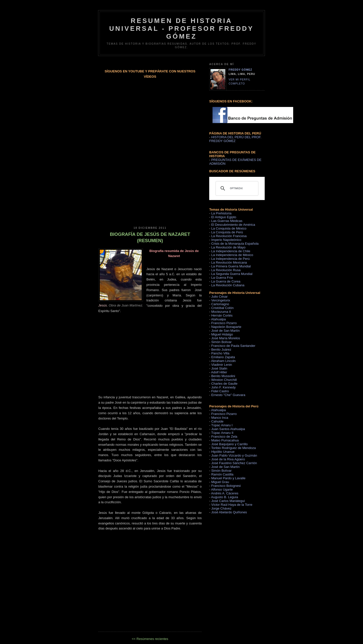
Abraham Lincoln (223, 361)
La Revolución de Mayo (228, 247)
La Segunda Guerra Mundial (232, 274)
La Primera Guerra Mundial (231, 266)
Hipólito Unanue (223, 452)
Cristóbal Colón (222, 308)
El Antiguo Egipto (224, 217)
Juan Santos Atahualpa (228, 429)
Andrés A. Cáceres (225, 493)
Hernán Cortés (222, 315)
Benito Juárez (221, 349)
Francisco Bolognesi (226, 486)
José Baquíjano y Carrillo (230, 444)
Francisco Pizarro (224, 323)
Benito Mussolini (223, 376)
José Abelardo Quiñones (229, 512)
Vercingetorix (221, 300)
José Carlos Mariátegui (228, 501)
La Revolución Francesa (229, 236)
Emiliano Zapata (223, 357)
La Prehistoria (221, 213)
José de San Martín (225, 331)
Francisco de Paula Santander (233, 346)
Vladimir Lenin (222, 365)
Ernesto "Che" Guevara (228, 395)
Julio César (219, 297)
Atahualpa (218, 319)
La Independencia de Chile (231, 251)
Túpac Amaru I (222, 425)
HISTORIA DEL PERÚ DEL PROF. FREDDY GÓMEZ (235, 139)
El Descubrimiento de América (233, 225)
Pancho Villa (220, 353)
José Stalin (219, 368)
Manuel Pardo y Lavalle (228, 478)
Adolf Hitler (219, 372)
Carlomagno (220, 304)
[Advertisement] (150, 180)
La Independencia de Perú (231, 259)
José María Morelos (226, 338)
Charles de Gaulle (224, 384)
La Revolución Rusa (226, 270)
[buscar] (236, 188)
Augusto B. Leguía (224, 497)
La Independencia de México (232, 255)
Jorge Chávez (221, 508)
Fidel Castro (220, 391)
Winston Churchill (224, 380)
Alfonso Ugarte (222, 489)
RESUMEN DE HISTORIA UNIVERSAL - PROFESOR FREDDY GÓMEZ (181, 29)
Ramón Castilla (222, 474)
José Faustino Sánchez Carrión (234, 463)
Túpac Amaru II (222, 433)
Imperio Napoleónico (226, 240)
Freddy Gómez (240, 70)
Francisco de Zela (224, 437)
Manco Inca (220, 418)
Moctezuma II (221, 312)
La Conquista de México (229, 228)
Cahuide (217, 421)
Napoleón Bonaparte (226, 327)
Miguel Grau (220, 482)
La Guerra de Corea (226, 281)
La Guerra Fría (222, 278)
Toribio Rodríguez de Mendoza (234, 448)
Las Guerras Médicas (227, 221)
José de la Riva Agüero (228, 459)
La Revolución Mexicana (229, 262)
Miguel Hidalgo (222, 334)
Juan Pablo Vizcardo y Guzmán (234, 455)
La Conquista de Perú (227, 232)
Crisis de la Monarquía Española (235, 244)
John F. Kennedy (223, 387)
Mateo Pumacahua (225, 440)
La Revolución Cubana (228, 285)
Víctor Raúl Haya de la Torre (232, 505)
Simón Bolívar (221, 342)
